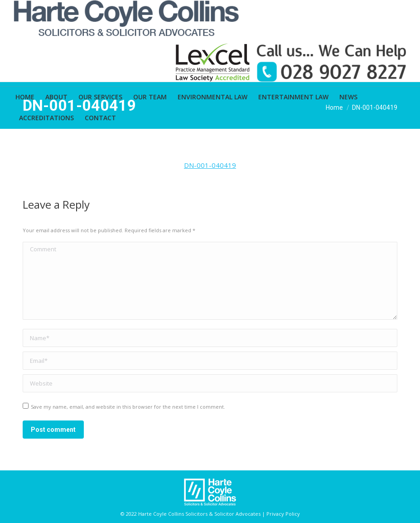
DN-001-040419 (210, 165)
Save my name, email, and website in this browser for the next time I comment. (128, 407)
